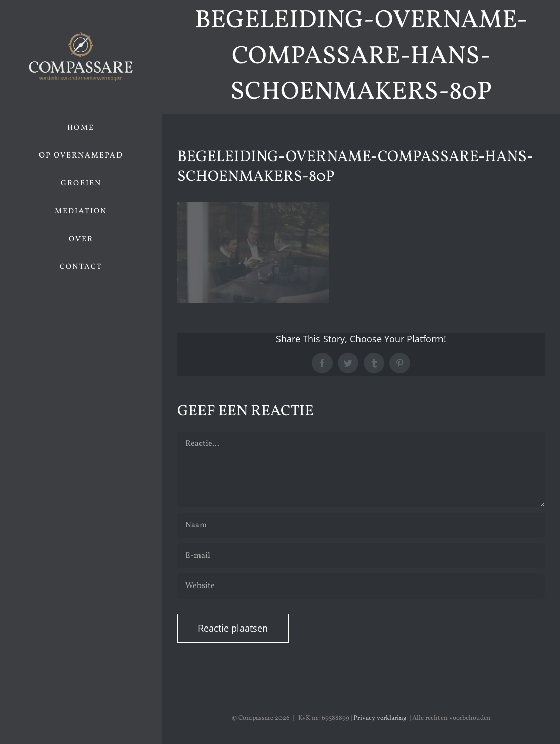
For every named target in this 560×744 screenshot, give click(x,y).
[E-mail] (361, 556)
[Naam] (361, 525)
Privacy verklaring (380, 718)
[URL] (361, 586)
